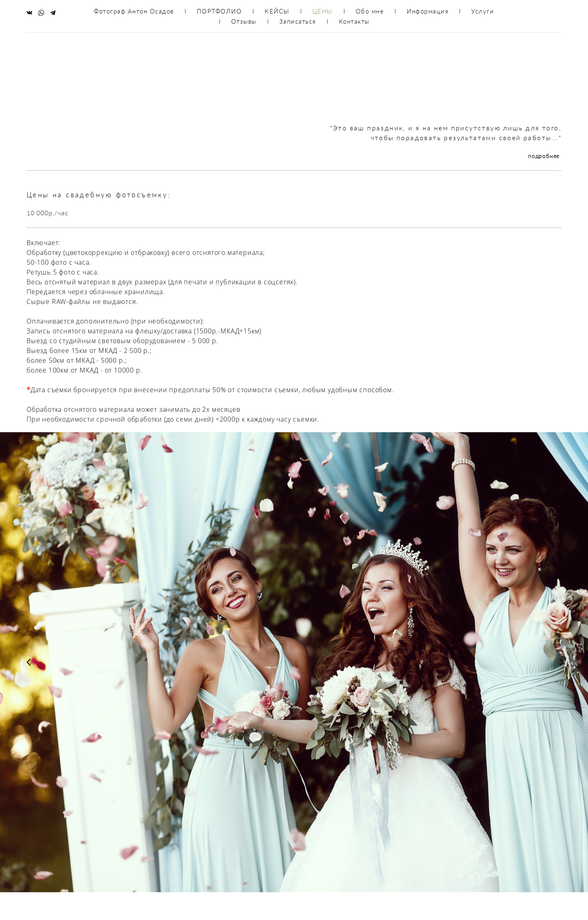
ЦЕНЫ (323, 11)
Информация (428, 11)
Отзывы (244, 21)
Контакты (354, 21)
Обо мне (370, 11)
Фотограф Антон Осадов (134, 11)
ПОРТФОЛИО (219, 11)
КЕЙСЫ (277, 11)
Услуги (483, 11)
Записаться (298, 21)
